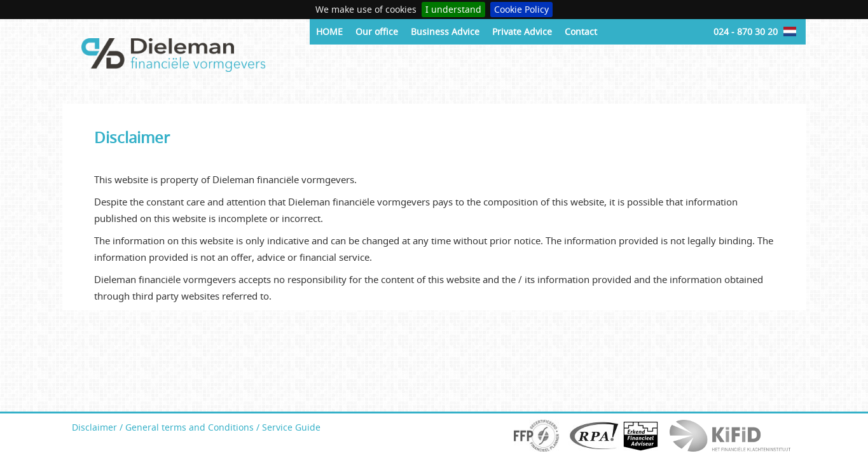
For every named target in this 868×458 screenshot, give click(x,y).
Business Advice (445, 31)
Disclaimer (94, 427)
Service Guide (291, 427)
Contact (581, 31)
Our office (377, 31)
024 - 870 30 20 (746, 31)
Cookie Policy (521, 9)
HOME (329, 31)
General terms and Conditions (189, 427)
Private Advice (522, 31)
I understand (453, 9)
